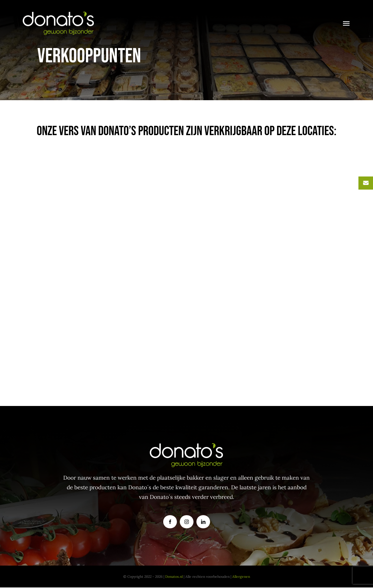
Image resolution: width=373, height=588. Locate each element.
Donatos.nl (174, 576)
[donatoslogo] (59, 14)
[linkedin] (203, 522)
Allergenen (241, 576)
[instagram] (187, 522)
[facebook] (170, 522)
